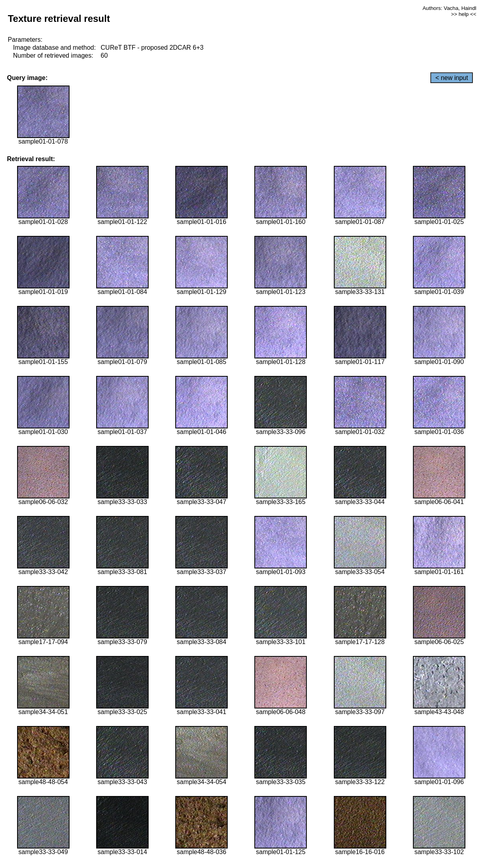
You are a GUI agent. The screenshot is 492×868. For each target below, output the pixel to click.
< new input (451, 78)
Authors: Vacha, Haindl (449, 8)
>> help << (464, 14)
